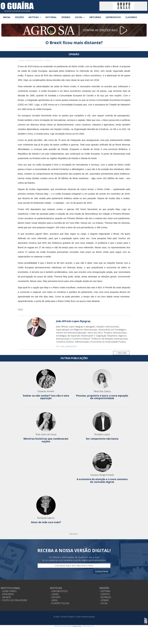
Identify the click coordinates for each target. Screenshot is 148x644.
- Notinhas (105, 597)
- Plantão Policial (60, 603)
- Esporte (55, 597)
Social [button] (80, 17)
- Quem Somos (9, 591)
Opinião (66, 17)
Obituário (95, 17)
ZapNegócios (113, 17)
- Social (104, 603)
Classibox (131, 17)
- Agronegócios (59, 591)
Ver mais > (74, 534)
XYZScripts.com (88, 626)
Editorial (51, 17)
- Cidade (54, 594)
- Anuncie (6, 597)
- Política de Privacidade (14, 600)
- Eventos (105, 594)
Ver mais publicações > (67, 346)
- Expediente (7, 594)
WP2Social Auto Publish (63, 626)
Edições (20, 17)
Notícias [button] (35, 17)
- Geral (54, 600)
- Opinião (104, 600)
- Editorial (105, 591)
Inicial (7, 17)
